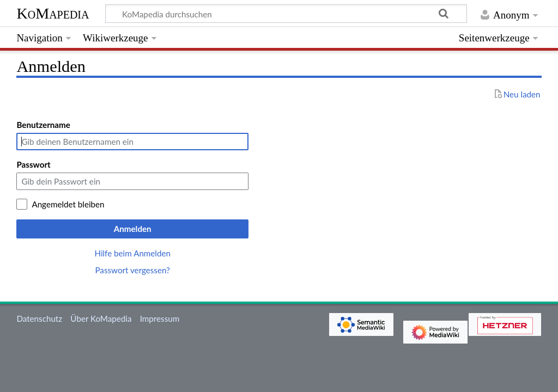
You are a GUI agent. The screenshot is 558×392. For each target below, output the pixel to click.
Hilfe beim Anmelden (132, 253)
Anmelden (133, 229)
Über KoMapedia (101, 318)
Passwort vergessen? (132, 270)
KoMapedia (53, 13)
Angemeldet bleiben (68, 204)
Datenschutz (39, 318)
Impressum (160, 318)
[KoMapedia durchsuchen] (286, 14)
